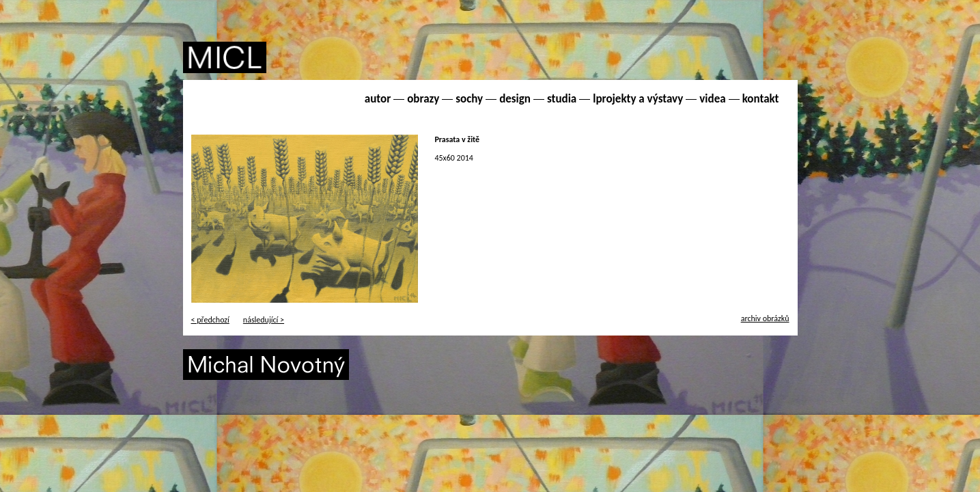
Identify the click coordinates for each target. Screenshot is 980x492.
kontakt (761, 99)
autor (378, 99)
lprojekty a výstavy (638, 99)
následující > (264, 320)
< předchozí (210, 320)
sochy (469, 99)
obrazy (423, 99)
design (515, 99)
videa (712, 99)
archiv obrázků (765, 318)
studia (562, 99)
